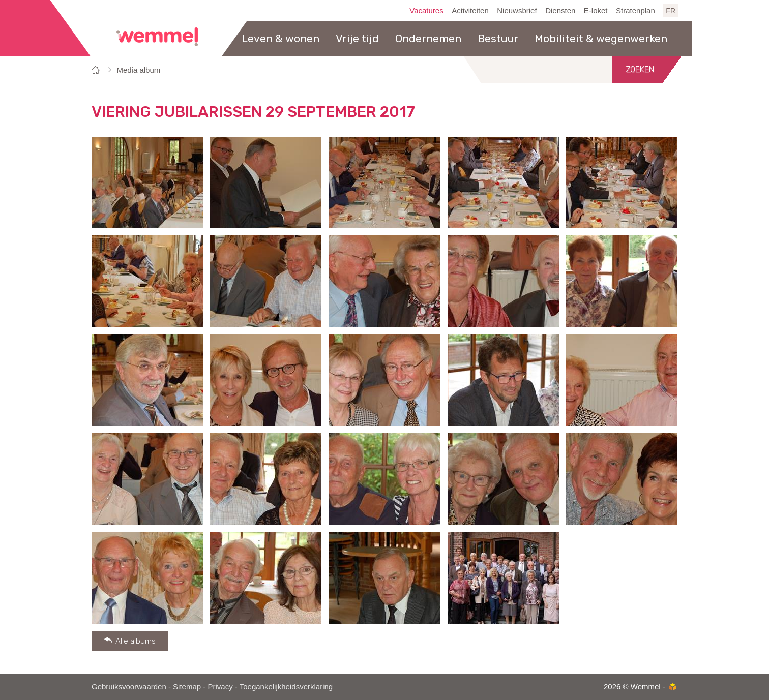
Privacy (220, 687)
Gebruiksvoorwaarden (129, 687)
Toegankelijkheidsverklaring (286, 687)
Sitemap (187, 687)
